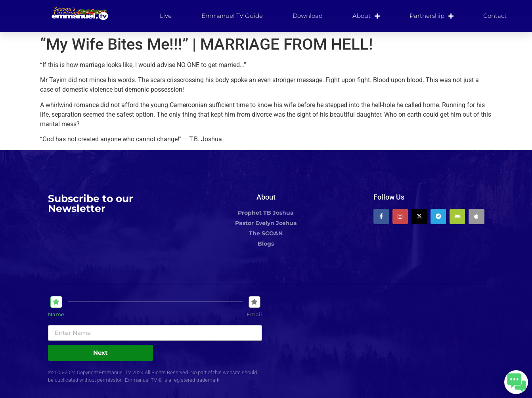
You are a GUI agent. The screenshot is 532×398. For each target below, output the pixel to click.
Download (308, 16)
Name (56, 314)
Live (166, 16)
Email (254, 314)
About (366, 16)
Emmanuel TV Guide (232, 16)
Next (100, 353)
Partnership (432, 16)
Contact (495, 16)
